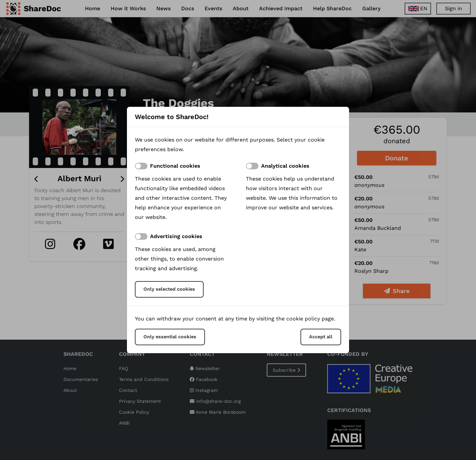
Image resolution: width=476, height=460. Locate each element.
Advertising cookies (176, 236)
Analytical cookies (285, 166)
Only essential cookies (170, 337)
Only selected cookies (169, 289)
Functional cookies (175, 166)
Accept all (321, 337)
